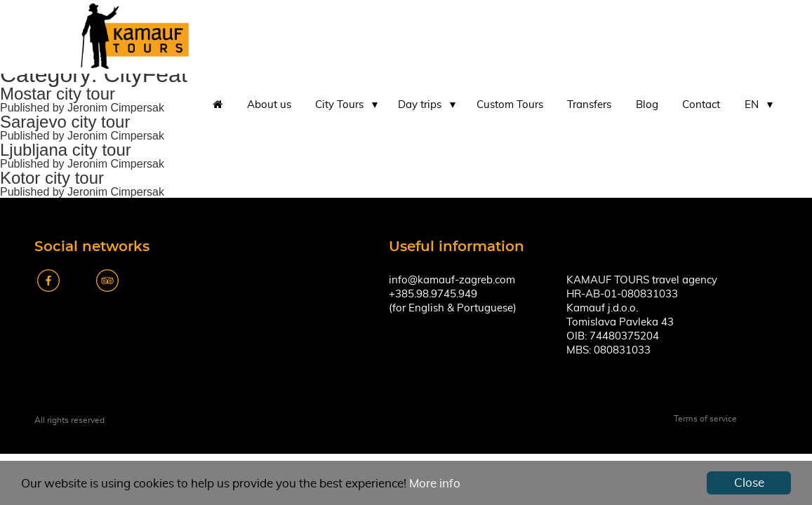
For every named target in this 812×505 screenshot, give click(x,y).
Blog (647, 105)
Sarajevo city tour (65, 122)
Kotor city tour (52, 178)
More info (435, 484)
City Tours (339, 105)
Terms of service (705, 419)
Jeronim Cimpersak (116, 108)
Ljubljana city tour (66, 150)
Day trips (420, 105)
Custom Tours (510, 105)
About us (269, 105)
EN (752, 105)
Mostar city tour (58, 94)
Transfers (589, 105)
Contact (701, 105)
